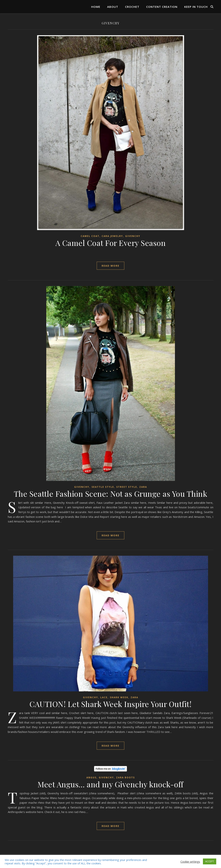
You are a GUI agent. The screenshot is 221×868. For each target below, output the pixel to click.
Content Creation (162, 7)
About (113, 7)
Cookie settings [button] (190, 862)
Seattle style (103, 487)
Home (96, 7)
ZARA (143, 487)
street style (127, 487)
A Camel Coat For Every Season (111, 243)
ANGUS (91, 778)
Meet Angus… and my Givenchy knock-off (110, 784)
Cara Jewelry (112, 236)
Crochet (132, 7)
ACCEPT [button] (210, 861)
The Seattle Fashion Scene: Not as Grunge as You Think (111, 494)
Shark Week (119, 697)
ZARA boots (125, 778)
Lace (104, 697)
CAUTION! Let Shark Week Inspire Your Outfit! (110, 704)
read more (110, 266)
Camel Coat (90, 236)
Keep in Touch (196, 7)
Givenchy (133, 236)
